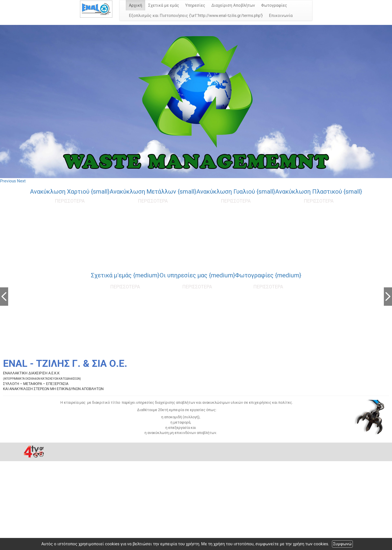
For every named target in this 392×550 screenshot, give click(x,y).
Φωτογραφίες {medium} (268, 275)
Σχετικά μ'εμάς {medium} (125, 275)
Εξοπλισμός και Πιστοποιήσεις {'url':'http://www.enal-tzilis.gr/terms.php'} (196, 16)
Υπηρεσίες (195, 5)
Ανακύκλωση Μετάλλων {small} (153, 191)
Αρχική (135, 5)
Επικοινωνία (281, 16)
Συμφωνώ (342, 544)
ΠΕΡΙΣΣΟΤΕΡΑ (70, 201)
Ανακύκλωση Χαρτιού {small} (70, 191)
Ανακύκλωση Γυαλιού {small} (236, 191)
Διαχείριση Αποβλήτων (233, 5)
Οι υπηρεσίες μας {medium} (197, 275)
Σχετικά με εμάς (164, 5)
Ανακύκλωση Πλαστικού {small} (319, 191)
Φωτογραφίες (274, 5)
